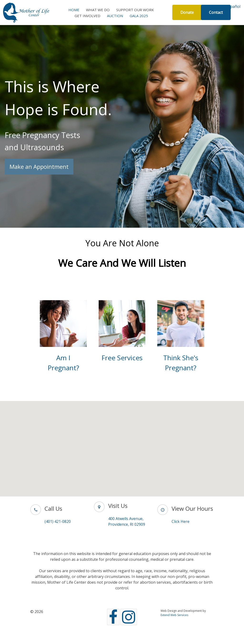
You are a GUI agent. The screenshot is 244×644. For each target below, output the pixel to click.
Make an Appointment (39, 167)
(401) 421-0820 (58, 521)
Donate (187, 12)
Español (233, 6)
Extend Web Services (174, 615)
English (219, 6)
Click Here (180, 521)
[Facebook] (113, 617)
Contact (216, 12)
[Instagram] (129, 617)
